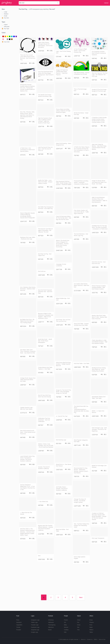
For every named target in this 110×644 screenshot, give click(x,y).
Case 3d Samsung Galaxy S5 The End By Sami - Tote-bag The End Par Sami (64, 218)
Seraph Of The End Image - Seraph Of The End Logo (100, 90)
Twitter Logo (34, 622)
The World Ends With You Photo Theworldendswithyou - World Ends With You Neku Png (81, 409)
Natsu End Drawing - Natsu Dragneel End (64, 144)
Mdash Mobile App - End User (63, 299)
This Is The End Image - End (81, 90)
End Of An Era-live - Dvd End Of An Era (99, 263)
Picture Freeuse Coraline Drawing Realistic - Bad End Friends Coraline (99, 287)
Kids (65, 632)
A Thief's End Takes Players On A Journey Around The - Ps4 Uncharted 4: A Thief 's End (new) (82, 149)
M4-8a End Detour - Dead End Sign (81, 114)
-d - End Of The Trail (62, 416)
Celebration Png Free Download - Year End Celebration (44, 420)
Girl (65, 622)
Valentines (51, 627)
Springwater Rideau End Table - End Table (99, 397)
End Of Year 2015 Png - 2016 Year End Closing (45, 396)
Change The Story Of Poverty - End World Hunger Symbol (80, 501)
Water (91, 627)
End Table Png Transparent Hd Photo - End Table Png (46, 208)
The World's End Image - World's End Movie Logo (45, 96)
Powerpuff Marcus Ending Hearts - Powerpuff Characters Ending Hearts (81, 182)
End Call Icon (42, 271)
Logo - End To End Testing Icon (63, 52)
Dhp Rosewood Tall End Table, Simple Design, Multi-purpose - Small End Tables (64, 183)
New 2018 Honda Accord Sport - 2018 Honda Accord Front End (28, 432)
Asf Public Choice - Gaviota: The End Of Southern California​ (62, 489)
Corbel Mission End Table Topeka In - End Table (45, 368)
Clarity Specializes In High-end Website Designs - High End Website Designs (100, 342)
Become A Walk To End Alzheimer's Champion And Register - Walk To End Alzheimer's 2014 (46, 316)
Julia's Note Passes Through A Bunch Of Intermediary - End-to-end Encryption (45, 45)
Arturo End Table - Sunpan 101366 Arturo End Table (81, 324)
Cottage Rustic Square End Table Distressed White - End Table (28, 380)
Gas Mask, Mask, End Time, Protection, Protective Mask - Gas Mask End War (28, 351)
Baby (65, 625)
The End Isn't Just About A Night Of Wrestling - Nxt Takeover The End (45, 230)
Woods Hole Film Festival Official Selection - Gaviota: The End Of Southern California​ (46, 528)
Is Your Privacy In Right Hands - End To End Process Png (80, 51)
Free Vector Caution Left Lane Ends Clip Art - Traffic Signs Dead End (81, 212)
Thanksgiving (52, 625)
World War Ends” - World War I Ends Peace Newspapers (45, 341)
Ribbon (91, 630)
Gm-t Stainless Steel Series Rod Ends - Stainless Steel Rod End (28, 289)
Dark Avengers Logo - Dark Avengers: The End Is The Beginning (99, 429)
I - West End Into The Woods (26, 513)
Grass (79, 625)
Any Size (6, 18)
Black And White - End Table (62, 530)
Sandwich (19, 622)
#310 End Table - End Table (82, 363)
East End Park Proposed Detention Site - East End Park (45, 292)
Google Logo (34, 632)
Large (6, 12)
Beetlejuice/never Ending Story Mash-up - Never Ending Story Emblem (99, 369)
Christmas (51, 620)
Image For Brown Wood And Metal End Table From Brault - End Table (99, 182)
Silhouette (7, 27)
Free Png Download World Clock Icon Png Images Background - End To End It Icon (46, 74)
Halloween (51, 622)
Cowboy (66, 630)
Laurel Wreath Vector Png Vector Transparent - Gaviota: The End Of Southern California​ (27, 459)
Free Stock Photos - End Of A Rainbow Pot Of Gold (82, 73)
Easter (50, 630)
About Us (83, 639)
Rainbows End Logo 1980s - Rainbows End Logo (28, 238)
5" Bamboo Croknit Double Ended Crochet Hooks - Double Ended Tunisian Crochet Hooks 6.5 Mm (99, 120)
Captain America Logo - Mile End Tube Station (27, 408)
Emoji (91, 620)
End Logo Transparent (98, 538)
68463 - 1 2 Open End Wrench (98, 412)
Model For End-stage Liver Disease (99, 466)
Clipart (6, 25)
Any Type (7, 29)
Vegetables (19, 625)
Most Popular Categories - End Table (81, 441)
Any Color (7, 42)
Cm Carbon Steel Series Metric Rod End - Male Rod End (81, 285)
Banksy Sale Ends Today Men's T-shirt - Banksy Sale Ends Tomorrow (99, 317)
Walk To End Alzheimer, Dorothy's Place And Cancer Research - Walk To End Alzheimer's (99, 200)
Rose (91, 625)
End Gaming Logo (61, 440)
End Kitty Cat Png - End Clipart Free (45, 255)
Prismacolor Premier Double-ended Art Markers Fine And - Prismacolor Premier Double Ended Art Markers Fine (27, 88)
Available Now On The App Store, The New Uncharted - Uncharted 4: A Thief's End (100, 227)
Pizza (18, 620)
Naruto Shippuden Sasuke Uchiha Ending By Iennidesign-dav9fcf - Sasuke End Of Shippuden (28, 215)
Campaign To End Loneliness (61, 265)
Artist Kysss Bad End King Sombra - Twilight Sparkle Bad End (63, 364)
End (39, 556)
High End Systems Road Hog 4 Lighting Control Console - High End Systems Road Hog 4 (45, 120)
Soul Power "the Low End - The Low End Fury (63, 320)
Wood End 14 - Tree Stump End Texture (64, 465)
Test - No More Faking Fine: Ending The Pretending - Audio (82, 525)
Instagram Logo (35, 620)
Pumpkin (19, 630)
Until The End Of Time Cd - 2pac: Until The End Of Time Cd (46, 149)
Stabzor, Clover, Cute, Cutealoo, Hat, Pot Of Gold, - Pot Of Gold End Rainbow (46, 446)
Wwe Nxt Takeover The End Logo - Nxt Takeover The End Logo (100, 75)
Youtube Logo (35, 625)
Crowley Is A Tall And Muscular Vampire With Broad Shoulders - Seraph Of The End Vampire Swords (99, 516)
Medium (6, 14)
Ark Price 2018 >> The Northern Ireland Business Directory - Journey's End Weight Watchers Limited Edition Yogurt (27, 532)
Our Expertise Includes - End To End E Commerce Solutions (99, 53)
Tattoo (91, 632)
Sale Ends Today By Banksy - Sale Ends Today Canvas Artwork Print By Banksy (99, 147)
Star (78, 627)
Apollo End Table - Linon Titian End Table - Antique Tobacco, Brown (45, 182)
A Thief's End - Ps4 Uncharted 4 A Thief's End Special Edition (27, 150)
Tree (78, 630)
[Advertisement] (63, 24)
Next (81, 597)
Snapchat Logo (35, 630)
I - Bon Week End (43, 502)
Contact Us (90, 639)
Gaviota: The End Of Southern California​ (44, 468)
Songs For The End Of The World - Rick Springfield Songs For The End (63, 392)
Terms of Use (102, 639)
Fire (78, 622)
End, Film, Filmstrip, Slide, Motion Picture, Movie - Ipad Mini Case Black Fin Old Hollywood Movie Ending (27, 115)
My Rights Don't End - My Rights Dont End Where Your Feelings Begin (27, 321)
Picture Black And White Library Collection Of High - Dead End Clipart (64, 111)
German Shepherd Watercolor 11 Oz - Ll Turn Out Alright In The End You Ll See (28, 487)
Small (6, 16)
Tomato (18, 627)
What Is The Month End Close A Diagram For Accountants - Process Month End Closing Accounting (63, 244)
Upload (106, 3)
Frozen (66, 620)
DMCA (96, 639)
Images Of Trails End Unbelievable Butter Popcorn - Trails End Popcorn (62, 72)
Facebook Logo (35, 627)
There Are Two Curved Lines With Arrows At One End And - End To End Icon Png (28, 57)
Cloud (79, 620)
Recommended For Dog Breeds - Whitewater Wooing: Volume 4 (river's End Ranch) (81, 470)
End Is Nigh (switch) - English (80, 558)
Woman (66, 627)
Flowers (92, 622)
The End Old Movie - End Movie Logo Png (81, 235)
